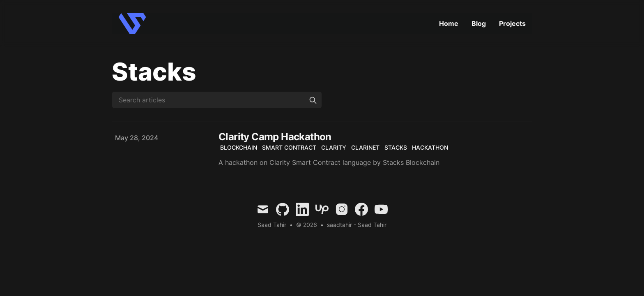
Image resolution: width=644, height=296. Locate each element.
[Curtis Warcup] (135, 23)
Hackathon (430, 147)
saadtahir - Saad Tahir (357, 225)
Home (449, 23)
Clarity (334, 147)
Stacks (396, 147)
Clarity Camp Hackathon (275, 137)
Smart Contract (289, 147)
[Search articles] (217, 100)
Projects (512, 23)
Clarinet (365, 147)
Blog (479, 23)
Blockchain (239, 147)
